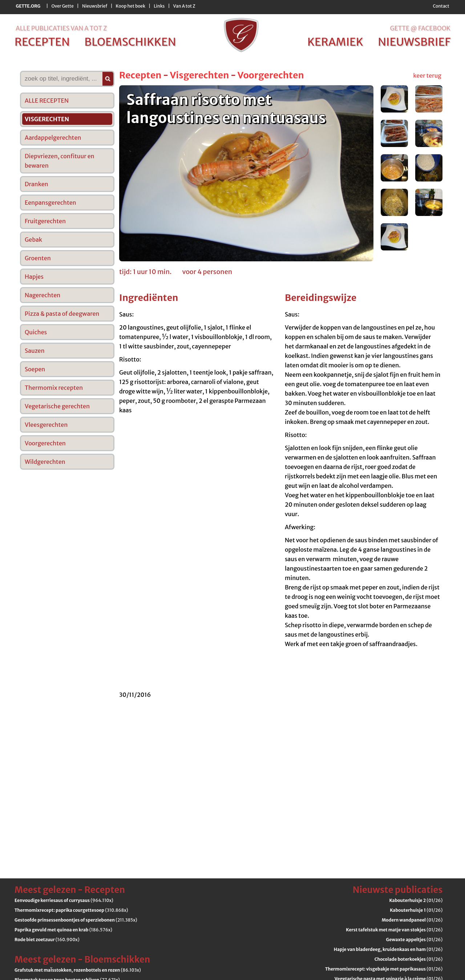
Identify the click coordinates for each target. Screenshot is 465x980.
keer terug (427, 75)
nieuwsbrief (414, 42)
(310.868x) (71, 910)
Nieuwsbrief (95, 6)
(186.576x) (63, 930)
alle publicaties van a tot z (61, 28)
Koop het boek (131, 6)
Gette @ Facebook (420, 28)
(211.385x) (76, 920)
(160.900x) (47, 940)
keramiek (335, 42)
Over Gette (62, 6)
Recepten (140, 75)
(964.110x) (64, 900)
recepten (42, 42)
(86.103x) (78, 970)
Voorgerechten (270, 75)
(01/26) (416, 900)
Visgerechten (199, 75)
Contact (441, 6)
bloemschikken (130, 42)
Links (159, 6)
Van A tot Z (184, 6)
